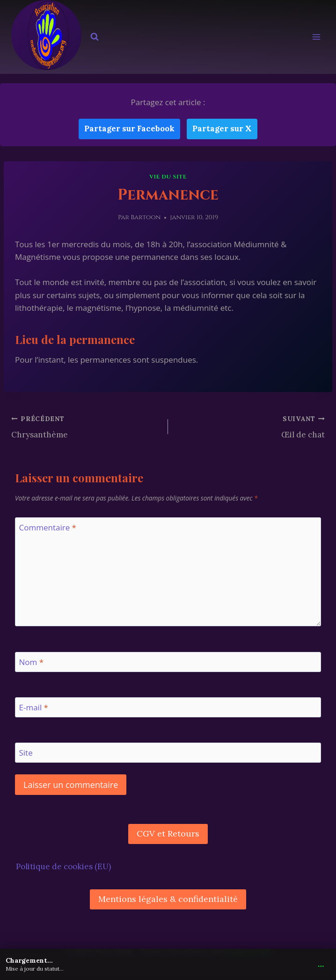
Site (26, 753)
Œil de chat (250, 426)
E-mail (34, 708)
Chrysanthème (86, 426)
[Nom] (168, 662)
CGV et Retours (168, 833)
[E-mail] (168, 707)
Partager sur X (222, 129)
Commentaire (48, 528)
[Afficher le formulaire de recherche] (95, 37)
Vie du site (168, 177)
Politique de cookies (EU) (63, 866)
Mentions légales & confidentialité (168, 899)
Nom (32, 662)
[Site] (168, 753)
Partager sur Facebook (129, 129)
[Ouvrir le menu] (316, 37)
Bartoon (146, 217)
